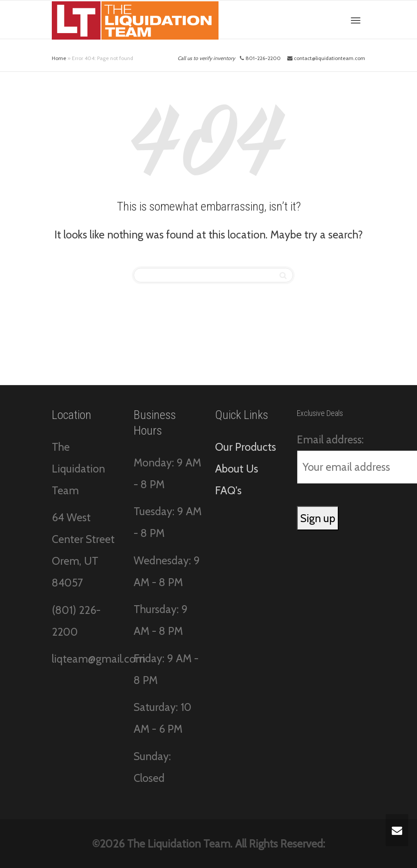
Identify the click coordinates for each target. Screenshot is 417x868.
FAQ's (228, 490)
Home (59, 58)
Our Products (245, 447)
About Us (237, 469)
